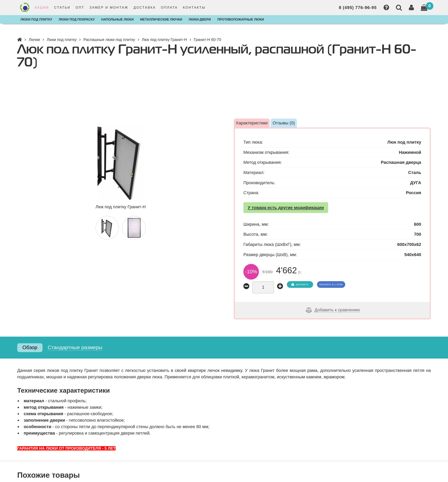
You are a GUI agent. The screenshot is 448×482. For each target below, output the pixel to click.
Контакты (194, 7)
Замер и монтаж (109, 7)
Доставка (145, 7)
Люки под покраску (77, 19)
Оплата (169, 7)
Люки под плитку (36, 19)
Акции (42, 7)
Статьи (62, 7)
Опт (80, 7)
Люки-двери (200, 19)
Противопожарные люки (241, 19)
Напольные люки (117, 19)
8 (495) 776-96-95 (358, 8)
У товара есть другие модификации (286, 208)
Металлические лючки (161, 19)
